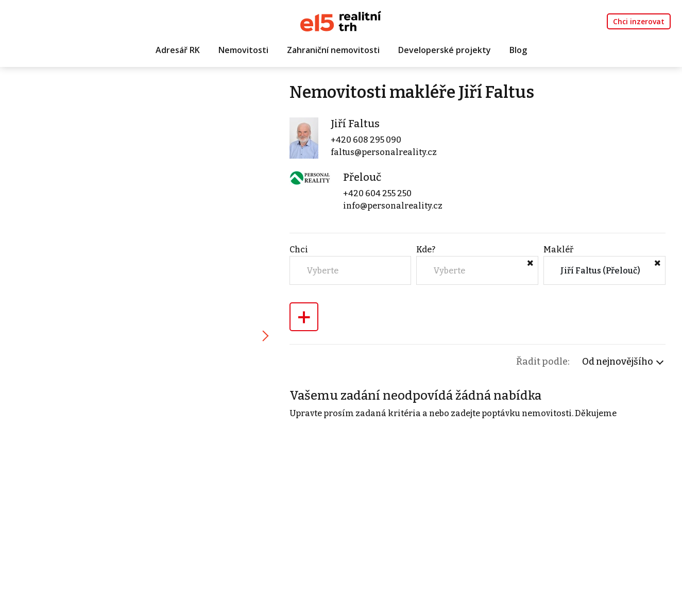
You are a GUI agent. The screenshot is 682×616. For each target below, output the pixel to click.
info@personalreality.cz (393, 206)
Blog (518, 50)
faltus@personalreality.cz (384, 152)
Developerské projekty (445, 50)
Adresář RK (178, 50)
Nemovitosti (243, 50)
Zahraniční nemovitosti (333, 50)
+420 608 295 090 (366, 140)
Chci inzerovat (639, 21)
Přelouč (362, 177)
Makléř (558, 250)
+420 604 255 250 (377, 193)
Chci (299, 250)
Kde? (426, 250)
